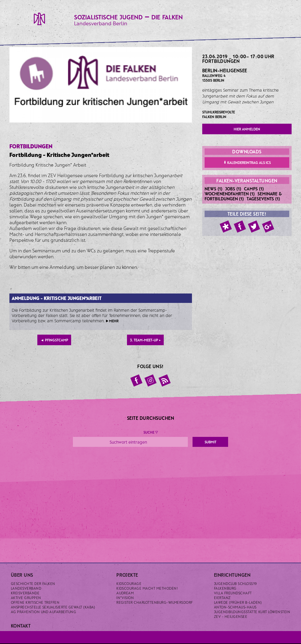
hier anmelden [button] (247, 129)
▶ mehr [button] (112, 321)
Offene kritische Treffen (35, 602)
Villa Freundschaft (233, 593)
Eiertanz (222, 598)
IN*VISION (125, 598)
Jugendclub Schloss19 (235, 583)
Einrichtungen (232, 575)
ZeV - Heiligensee (231, 616)
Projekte (127, 575)
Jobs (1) (233, 189)
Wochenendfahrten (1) (230, 194)
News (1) (214, 189)
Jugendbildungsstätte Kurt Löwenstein (252, 612)
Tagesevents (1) (263, 199)
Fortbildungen (221, 61)
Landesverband (26, 588)
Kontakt (21, 626)
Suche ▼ (151, 432)
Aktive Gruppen (26, 598)
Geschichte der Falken (33, 583)
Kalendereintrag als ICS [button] (247, 162)
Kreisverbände (25, 593)
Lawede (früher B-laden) (238, 602)
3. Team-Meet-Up (145, 340)
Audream (125, 593)
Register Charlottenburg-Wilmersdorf (155, 602)
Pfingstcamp (54, 340)
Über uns (22, 575)
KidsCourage (129, 583)
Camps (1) (254, 189)
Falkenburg (225, 588)
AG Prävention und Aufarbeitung (44, 612)
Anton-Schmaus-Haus (235, 607)
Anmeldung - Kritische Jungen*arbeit (57, 298)
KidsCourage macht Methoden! (147, 588)
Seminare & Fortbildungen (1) (243, 196)
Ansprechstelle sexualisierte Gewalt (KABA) (53, 607)
